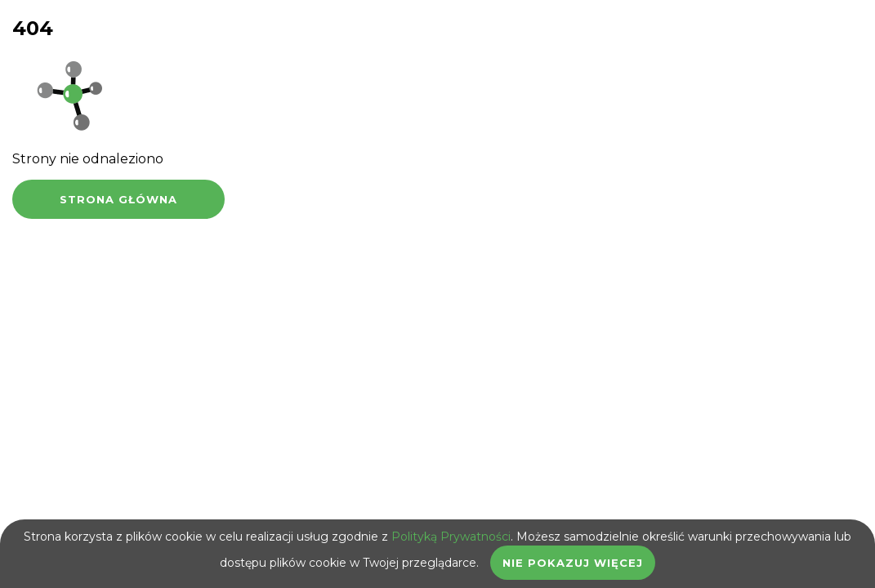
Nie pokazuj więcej (573, 563)
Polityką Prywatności (451, 537)
